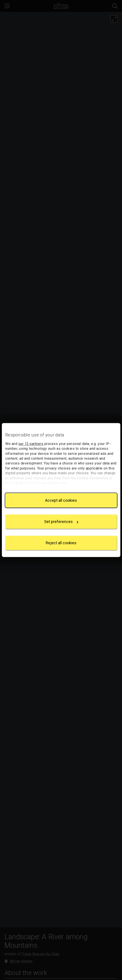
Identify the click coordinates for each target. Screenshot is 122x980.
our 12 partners (31, 444)
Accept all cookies (61, 500)
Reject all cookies (61, 543)
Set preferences (61, 522)
